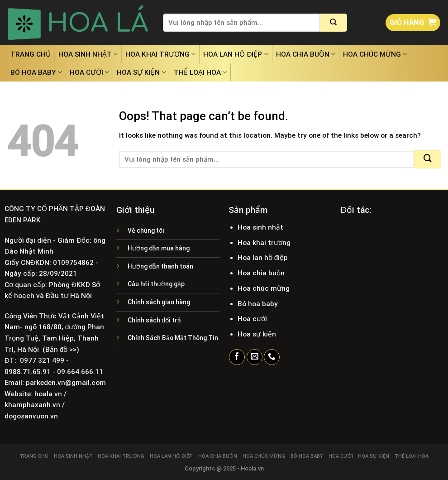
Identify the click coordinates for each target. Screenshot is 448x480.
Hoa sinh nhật (88, 54)
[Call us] (272, 357)
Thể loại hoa (200, 72)
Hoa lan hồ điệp (236, 54)
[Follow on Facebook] (237, 357)
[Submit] (334, 23)
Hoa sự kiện (141, 72)
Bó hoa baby (36, 72)
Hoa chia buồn (306, 54)
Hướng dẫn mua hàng (159, 248)
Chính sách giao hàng (159, 302)
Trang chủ (31, 54)
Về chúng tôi (146, 230)
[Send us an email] (255, 357)
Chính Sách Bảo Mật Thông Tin (173, 338)
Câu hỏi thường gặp (156, 284)
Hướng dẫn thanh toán (160, 266)
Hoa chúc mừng (375, 54)
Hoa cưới (89, 72)
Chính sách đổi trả (154, 320)
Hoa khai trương (160, 54)
